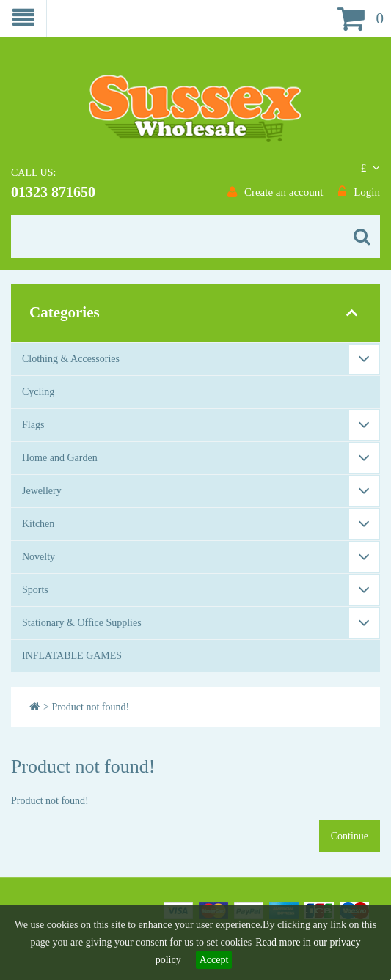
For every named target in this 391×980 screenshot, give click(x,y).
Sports (35, 590)
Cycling (38, 392)
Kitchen (38, 524)
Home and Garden (60, 458)
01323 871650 (53, 192)
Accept (214, 960)
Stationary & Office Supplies (82, 623)
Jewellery (42, 491)
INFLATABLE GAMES (72, 656)
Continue (350, 836)
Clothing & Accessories (71, 359)
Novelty (39, 557)
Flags (33, 425)
